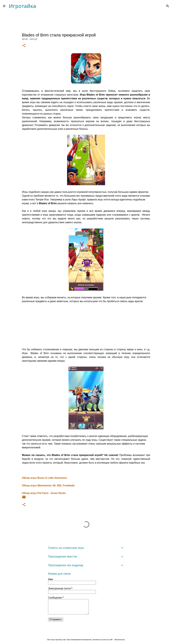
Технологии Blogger (86, 633)
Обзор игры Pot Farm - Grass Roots (44, 493)
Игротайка (22, 6)
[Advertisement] (86, 325)
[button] (24, 46)
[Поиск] (168, 6)
